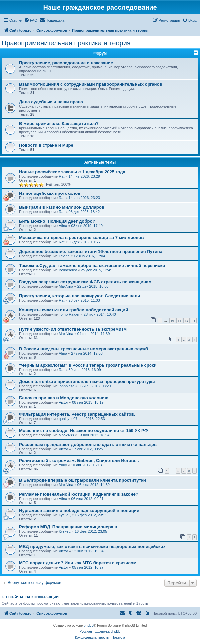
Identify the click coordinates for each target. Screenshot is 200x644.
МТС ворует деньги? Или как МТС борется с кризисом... (79, 563)
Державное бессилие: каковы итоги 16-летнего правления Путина (91, 252)
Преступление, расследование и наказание (66, 63)
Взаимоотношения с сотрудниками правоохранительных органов (91, 84)
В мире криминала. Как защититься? (59, 124)
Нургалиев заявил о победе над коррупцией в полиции (79, 511)
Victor (63, 402)
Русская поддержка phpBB (100, 632)
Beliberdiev (68, 270)
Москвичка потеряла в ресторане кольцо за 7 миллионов (81, 238)
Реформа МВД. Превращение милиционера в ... (70, 527)
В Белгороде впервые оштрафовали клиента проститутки (82, 480)
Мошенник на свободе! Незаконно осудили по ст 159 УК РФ (83, 430)
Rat (62, 176)
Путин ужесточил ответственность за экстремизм (73, 329)
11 (179, 320)
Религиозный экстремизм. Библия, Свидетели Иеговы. (79, 461)
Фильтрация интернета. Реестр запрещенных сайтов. (77, 414)
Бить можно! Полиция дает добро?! (58, 221)
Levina (64, 256)
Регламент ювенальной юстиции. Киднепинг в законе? (79, 494)
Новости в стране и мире (46, 145)
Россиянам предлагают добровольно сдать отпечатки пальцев (88, 444)
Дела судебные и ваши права (51, 102)
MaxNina (66, 286)
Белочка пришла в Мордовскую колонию (64, 398)
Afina (63, 226)
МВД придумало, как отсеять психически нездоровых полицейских (92, 546)
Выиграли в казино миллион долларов (62, 207)
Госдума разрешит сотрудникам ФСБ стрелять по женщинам (85, 282)
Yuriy (63, 465)
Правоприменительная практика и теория (66, 43)
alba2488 (66, 435)
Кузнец (65, 515)
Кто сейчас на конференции (30, 597)
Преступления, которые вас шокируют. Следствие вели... (81, 296)
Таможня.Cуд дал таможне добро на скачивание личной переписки (92, 265)
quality (64, 419)
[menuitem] (31, 20)
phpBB (89, 626)
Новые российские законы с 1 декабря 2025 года (72, 172)
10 (172, 320)
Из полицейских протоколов (50, 193)
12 (186, 320)
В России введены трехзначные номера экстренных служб (83, 349)
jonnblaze (67, 386)
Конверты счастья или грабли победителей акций (73, 310)
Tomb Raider (69, 314)
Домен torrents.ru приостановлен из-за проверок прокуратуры (87, 382)
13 (194, 320)
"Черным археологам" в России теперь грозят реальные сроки (88, 365)
